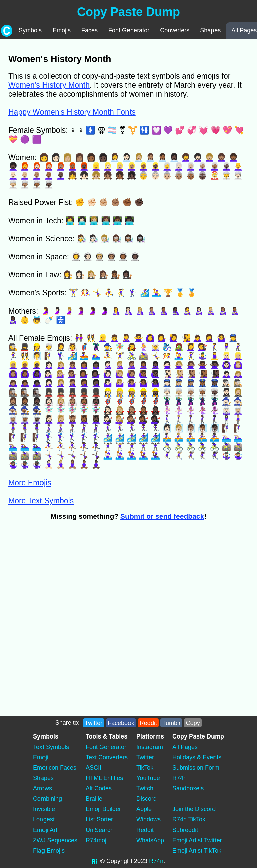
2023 (141, 861)
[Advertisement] (123, 576)
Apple (144, 809)
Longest (44, 819)
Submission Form (196, 768)
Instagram (150, 747)
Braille (94, 799)
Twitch (145, 788)
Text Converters (107, 757)
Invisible (44, 809)
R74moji (97, 840)
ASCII (94, 768)
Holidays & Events (197, 757)
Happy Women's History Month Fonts (72, 112)
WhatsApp (150, 840)
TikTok (145, 768)
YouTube (148, 778)
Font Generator (129, 30)
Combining (48, 799)
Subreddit (185, 830)
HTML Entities (104, 778)
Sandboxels (188, 788)
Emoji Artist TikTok (197, 851)
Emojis (62, 30)
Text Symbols (51, 747)
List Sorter (99, 819)
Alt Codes (99, 788)
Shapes (210, 30)
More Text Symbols (41, 501)
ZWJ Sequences (55, 840)
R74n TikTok (189, 819)
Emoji (41, 757)
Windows (148, 819)
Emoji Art (45, 830)
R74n (180, 778)
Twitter (94, 723)
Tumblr (172, 723)
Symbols (30, 30)
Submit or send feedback (162, 516)
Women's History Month (49, 85)
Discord (146, 799)
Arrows (42, 788)
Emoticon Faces (55, 768)
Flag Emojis (49, 851)
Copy (193, 723)
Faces (90, 30)
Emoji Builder (103, 809)
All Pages (185, 747)
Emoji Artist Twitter (197, 840)
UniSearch (100, 830)
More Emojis (30, 483)
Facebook (121, 723)
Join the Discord (194, 809)
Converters (175, 30)
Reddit (148, 723)
